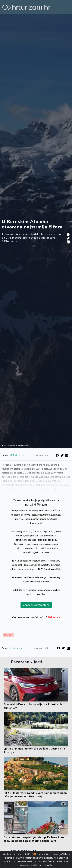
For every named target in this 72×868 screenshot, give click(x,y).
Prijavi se (54, 617)
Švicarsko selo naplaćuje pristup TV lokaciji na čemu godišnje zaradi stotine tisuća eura (34, 839)
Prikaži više (36, 865)
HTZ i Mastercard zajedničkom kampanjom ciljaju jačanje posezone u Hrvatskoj (36, 795)
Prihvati (48, 865)
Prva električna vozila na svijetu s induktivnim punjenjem (34, 706)
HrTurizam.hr (16, 648)
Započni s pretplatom (36, 605)
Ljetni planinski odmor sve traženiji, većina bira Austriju (34, 750)
